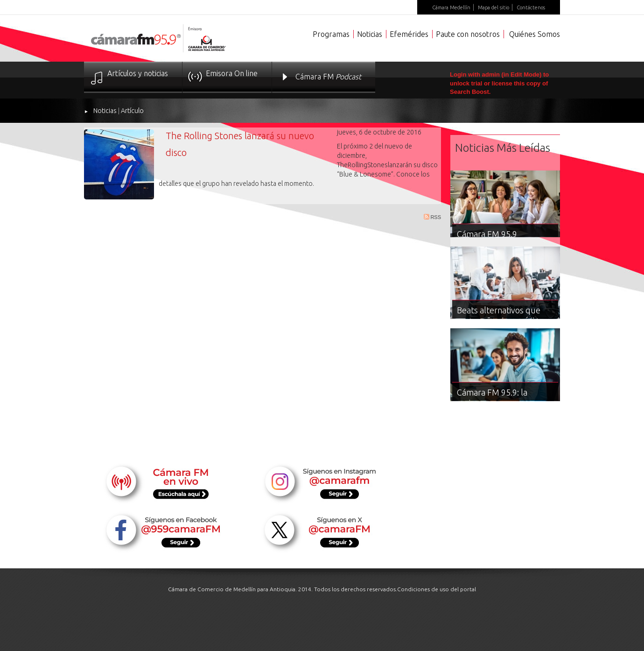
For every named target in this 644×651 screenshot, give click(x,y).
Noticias (370, 34)
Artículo (132, 111)
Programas (331, 34)
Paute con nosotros (468, 34)
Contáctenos (531, 7)
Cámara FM (328, 77)
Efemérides (409, 34)
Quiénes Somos (535, 34)
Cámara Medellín (451, 7)
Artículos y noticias (138, 73)
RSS (432, 217)
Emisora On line (232, 73)
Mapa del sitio (493, 7)
